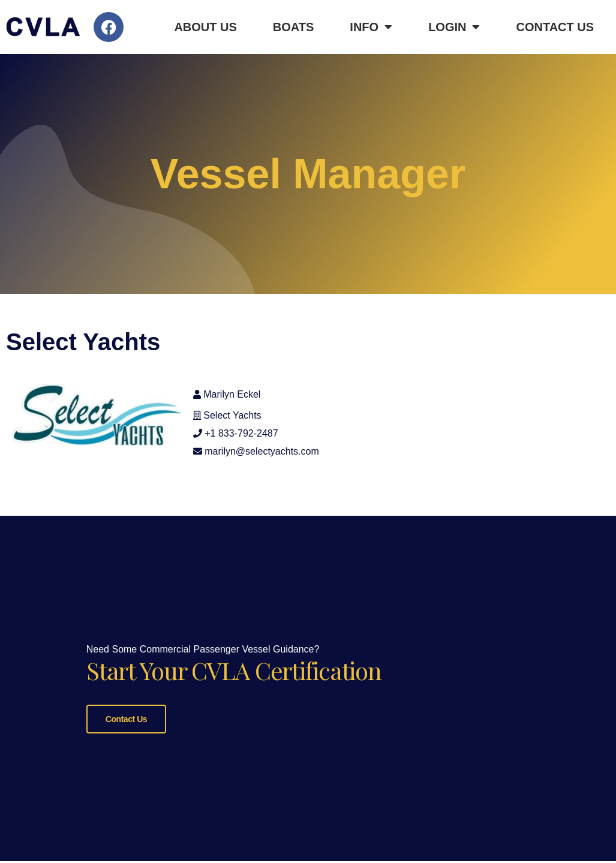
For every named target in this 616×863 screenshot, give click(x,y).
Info (371, 27)
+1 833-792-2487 (241, 433)
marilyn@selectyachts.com (262, 451)
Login (454, 27)
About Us (205, 27)
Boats (294, 27)
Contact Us (555, 27)
